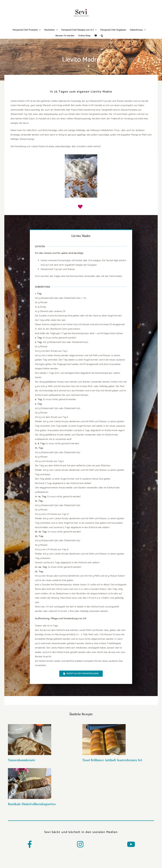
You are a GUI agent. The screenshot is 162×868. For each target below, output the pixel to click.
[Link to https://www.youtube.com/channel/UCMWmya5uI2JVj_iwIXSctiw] (131, 844)
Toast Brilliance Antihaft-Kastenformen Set (88, 760)
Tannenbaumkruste (22, 760)
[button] (102, 36)
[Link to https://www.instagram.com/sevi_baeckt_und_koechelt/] (80, 844)
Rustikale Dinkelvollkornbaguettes (128, 761)
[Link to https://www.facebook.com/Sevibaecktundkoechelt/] (30, 844)
